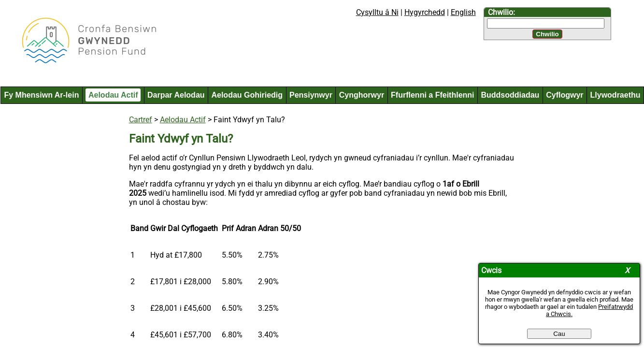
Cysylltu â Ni (377, 12)
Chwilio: (501, 12)
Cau (559, 334)
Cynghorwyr (362, 95)
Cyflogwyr (565, 95)
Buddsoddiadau (510, 95)
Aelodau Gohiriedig (247, 95)
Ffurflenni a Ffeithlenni (432, 95)
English (463, 12)
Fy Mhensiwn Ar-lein (41, 95)
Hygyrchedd (425, 12)
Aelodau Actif (113, 95)
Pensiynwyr (311, 95)
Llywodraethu (615, 95)
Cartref (141, 120)
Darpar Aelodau (176, 95)
